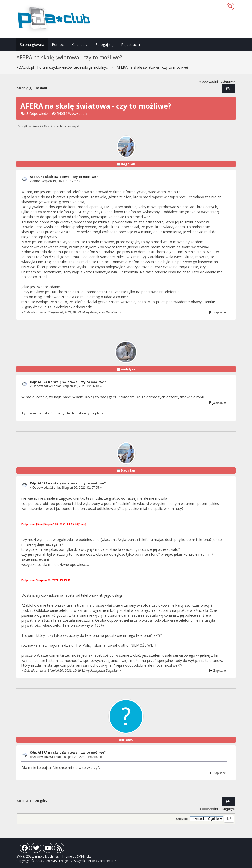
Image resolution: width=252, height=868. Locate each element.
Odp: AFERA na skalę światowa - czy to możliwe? (68, 382)
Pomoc (58, 45)
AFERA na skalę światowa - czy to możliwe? (64, 177)
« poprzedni (209, 82)
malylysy (128, 369)
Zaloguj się (104, 45)
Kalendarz (80, 45)
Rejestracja (130, 45)
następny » (227, 82)
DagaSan (128, 164)
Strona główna (32, 45)
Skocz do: (182, 819)
